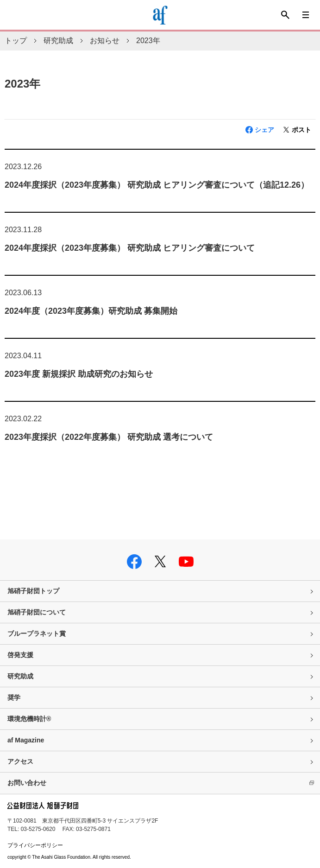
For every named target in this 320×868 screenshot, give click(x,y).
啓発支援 (20, 655)
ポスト (301, 130)
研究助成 (58, 41)
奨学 (14, 697)
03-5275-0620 (38, 829)
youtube (186, 562)
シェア (264, 130)
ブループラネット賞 (37, 634)
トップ (16, 41)
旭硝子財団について (37, 612)
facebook (134, 562)
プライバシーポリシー (35, 845)
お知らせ (105, 41)
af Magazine (26, 740)
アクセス (20, 761)
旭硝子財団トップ (33, 591)
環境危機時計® (29, 719)
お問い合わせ (27, 783)
